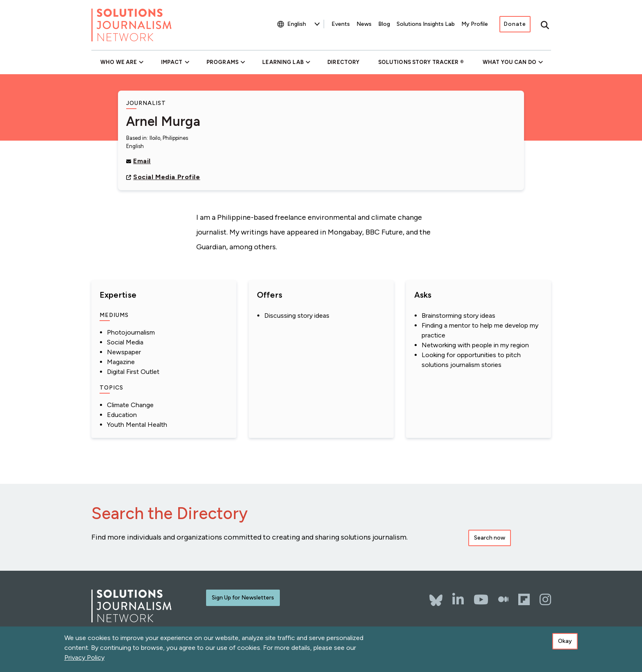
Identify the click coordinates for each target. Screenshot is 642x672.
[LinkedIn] (458, 599)
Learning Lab (283, 62)
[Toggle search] (545, 25)
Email (142, 161)
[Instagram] (545, 599)
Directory (343, 62)
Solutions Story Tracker (419, 62)
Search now (490, 538)
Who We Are (119, 62)
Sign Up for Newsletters (243, 598)
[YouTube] (481, 599)
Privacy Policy (84, 657)
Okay (565, 641)
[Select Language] (303, 24)
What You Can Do (509, 62)
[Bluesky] (436, 596)
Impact (172, 62)
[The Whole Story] (503, 599)
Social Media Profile (167, 177)
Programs (222, 62)
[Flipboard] (524, 599)
